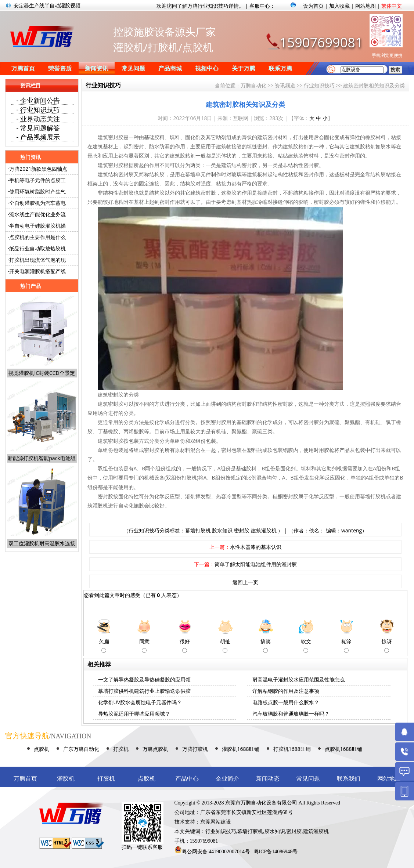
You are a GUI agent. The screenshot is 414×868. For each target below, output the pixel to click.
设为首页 (313, 6)
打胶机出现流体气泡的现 (37, 260)
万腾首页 (23, 68)
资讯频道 (285, 85)
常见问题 (133, 68)
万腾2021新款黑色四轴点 (38, 169)
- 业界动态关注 (38, 119)
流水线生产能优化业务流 (37, 214)
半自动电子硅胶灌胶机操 (37, 226)
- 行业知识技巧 (38, 109)
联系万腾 (280, 68)
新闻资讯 (97, 68)
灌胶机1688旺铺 (241, 749)
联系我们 (349, 779)
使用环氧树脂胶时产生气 (37, 191)
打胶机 (121, 749)
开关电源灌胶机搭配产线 (37, 271)
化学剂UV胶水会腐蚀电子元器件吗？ (140, 702)
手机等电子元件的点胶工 (37, 180)
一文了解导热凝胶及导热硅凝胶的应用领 (144, 679)
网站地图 (366, 6)
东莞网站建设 (216, 822)
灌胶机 (66, 779)
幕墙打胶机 (198, 530)
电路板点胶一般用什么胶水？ (286, 702)
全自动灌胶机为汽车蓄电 (37, 203)
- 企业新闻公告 (38, 100)
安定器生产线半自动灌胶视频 (47, 5)
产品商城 (170, 68)
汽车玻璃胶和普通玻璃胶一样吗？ (291, 714)
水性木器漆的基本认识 (256, 547)
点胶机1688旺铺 (343, 749)
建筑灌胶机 (264, 530)
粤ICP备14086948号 (276, 852)
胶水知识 (222, 530)
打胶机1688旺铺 (292, 749)
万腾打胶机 (195, 749)
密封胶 (242, 530)
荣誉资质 (60, 68)
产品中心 (187, 779)
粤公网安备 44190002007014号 (216, 852)
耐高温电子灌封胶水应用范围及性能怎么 (299, 679)
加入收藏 (339, 6)
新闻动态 (268, 779)
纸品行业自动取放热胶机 (37, 248)
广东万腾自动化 (81, 749)
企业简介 (227, 779)
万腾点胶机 (155, 749)
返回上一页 (245, 582)
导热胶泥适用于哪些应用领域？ (134, 714)
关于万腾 (244, 68)
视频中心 (207, 68)
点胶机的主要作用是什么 (37, 237)
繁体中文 (392, 6)
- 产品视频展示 (38, 137)
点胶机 (42, 749)
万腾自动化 (253, 85)
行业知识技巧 (319, 85)
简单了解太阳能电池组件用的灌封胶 (256, 564)
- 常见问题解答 (38, 128)
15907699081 (321, 42)
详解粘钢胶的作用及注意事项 (286, 691)
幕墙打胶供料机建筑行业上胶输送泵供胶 (144, 691)
